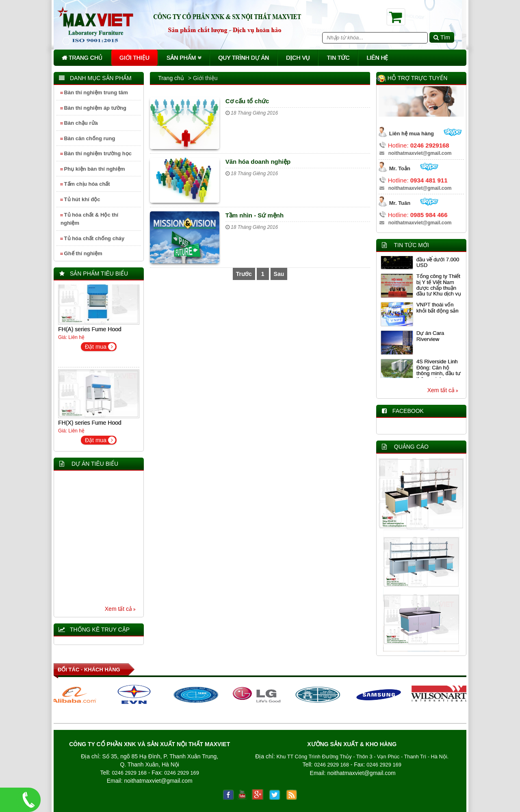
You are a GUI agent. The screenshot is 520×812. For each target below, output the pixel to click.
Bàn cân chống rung (88, 138)
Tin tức (338, 58)
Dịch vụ (298, 58)
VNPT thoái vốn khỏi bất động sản (438, 309)
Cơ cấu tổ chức (247, 101)
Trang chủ (82, 58)
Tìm (442, 37)
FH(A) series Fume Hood (90, 331)
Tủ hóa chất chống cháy (92, 238)
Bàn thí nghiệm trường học (96, 153)
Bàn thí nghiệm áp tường (93, 108)
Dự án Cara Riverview (430, 338)
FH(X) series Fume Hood (90, 424)
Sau (279, 274)
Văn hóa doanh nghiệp (258, 162)
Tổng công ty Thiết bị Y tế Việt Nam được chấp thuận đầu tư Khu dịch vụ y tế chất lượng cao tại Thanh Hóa (439, 292)
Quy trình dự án (244, 58)
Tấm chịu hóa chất (85, 184)
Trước (244, 274)
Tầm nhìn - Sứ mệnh (255, 215)
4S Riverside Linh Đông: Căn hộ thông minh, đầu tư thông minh (439, 372)
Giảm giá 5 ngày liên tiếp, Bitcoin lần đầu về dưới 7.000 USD (439, 258)
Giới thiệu (134, 58)
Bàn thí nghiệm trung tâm (94, 92)
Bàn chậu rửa (79, 123)
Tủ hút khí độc (80, 199)
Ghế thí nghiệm (81, 253)
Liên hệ (377, 58)
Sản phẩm (184, 58)
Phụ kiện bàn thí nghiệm (93, 169)
